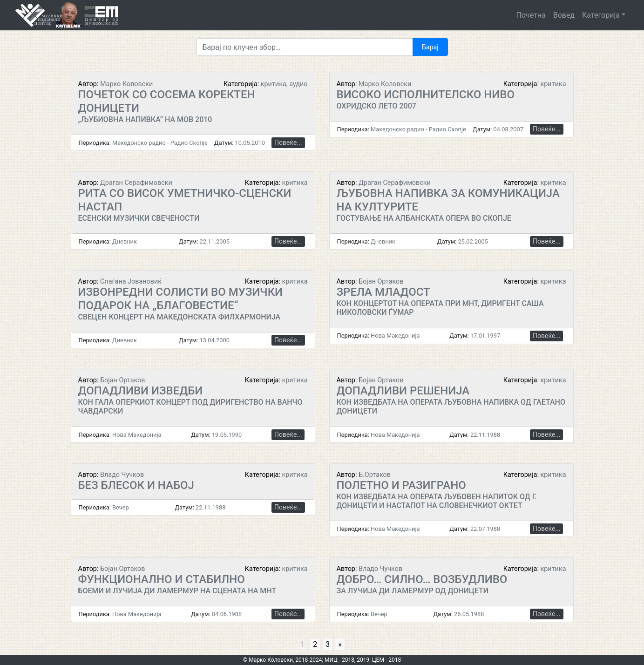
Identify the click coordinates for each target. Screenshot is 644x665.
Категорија (601, 15)
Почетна (531, 15)
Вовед (564, 15)
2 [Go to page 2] (315, 644)
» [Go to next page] (340, 644)
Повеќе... (288, 142)
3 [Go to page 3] (328, 644)
